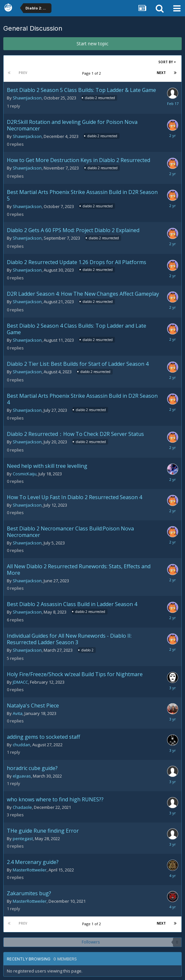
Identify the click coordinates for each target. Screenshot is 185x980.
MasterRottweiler (30, 870)
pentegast (23, 839)
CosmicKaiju (25, 474)
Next (161, 73)
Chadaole (22, 807)
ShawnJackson (27, 98)
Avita (18, 713)
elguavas (22, 776)
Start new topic (92, 44)
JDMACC (20, 682)
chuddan (21, 745)
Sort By (167, 62)
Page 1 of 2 (92, 73)
